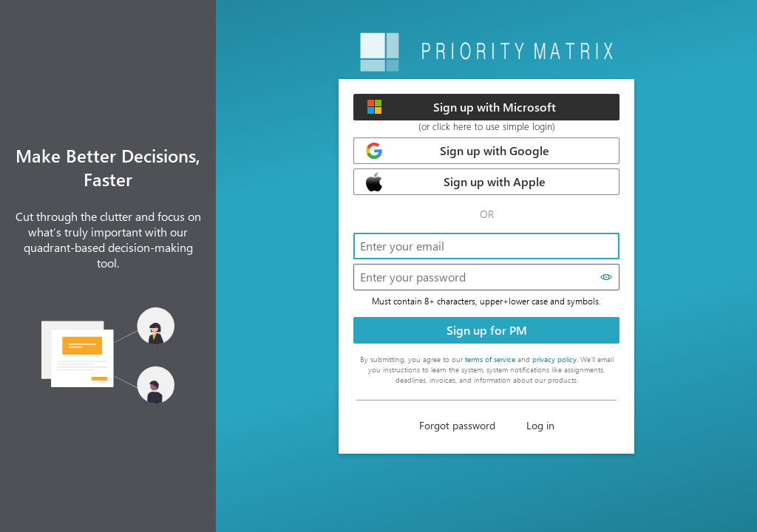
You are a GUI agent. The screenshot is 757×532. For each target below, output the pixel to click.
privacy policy (554, 359)
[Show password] (607, 277)
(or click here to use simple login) (487, 126)
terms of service (490, 359)
